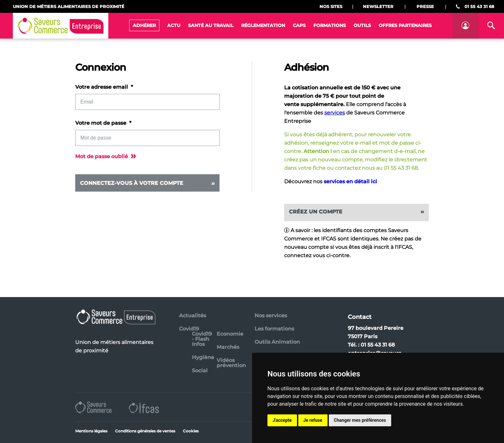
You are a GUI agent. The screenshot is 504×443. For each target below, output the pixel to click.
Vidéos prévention (231, 363)
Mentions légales (91, 431)
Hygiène (203, 357)
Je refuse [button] (313, 420)
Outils (362, 25)
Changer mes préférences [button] (360, 420)
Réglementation (263, 25)
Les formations (274, 329)
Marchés (228, 347)
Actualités (193, 316)
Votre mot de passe (101, 123)
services (335, 113)
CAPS (299, 25)
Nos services (271, 316)
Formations (330, 25)
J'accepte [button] (282, 420)
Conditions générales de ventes (145, 431)
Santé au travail (211, 25)
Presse (425, 6)
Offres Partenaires (405, 25)
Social (200, 371)
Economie (230, 334)
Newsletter (378, 6)
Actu (174, 25)
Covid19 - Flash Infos (202, 339)
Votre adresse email (102, 87)
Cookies (191, 431)
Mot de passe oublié (106, 156)
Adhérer (144, 25)
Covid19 (189, 329)
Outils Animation (277, 342)
